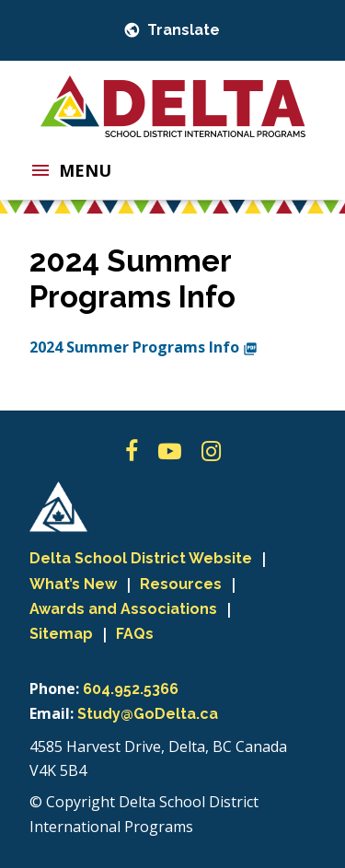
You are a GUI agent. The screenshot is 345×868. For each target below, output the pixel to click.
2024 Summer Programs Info (144, 347)
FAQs (135, 634)
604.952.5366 (131, 689)
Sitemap (61, 634)
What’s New (73, 584)
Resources (181, 584)
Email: (52, 713)
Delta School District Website (141, 558)
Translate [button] (182, 30)
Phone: (54, 689)
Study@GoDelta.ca (148, 714)
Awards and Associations (123, 609)
